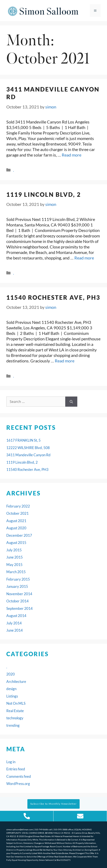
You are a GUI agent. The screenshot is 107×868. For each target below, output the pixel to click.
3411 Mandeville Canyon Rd (28, 455)
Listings (12, 696)
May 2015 (14, 565)
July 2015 (14, 550)
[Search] (71, 402)
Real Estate (15, 711)
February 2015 (18, 579)
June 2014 (15, 630)
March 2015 (16, 572)
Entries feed (16, 769)
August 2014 (16, 616)
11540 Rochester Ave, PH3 (53, 297)
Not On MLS (16, 703)
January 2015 (17, 586)
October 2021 (17, 513)
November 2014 (19, 594)
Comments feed (19, 776)
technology (15, 718)
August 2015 (16, 543)
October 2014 (17, 601)
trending (13, 725)
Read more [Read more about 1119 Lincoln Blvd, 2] (84, 258)
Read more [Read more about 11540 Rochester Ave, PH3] (65, 361)
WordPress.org (18, 784)
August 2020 (16, 528)
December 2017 (19, 535)
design (11, 689)
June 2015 (15, 557)
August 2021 (16, 521)
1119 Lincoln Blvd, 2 (44, 194)
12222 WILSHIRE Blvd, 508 (28, 448)
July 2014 (14, 623)
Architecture (16, 682)
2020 (11, 674)
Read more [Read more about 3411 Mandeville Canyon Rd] (72, 155)
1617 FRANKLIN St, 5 (23, 440)
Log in (11, 762)
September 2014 (19, 608)
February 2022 (18, 506)
